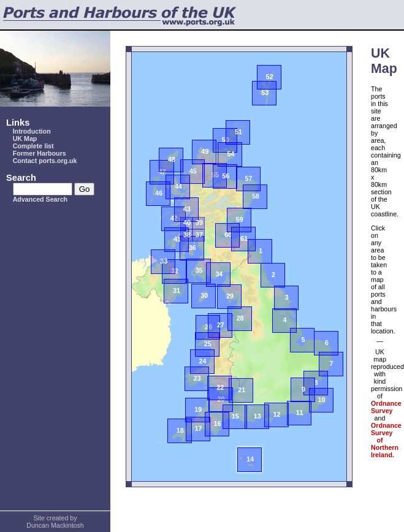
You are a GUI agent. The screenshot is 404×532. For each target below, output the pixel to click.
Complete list (33, 146)
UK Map (25, 139)
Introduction (32, 131)
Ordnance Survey (386, 407)
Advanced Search (40, 199)
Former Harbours (40, 153)
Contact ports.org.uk (45, 161)
